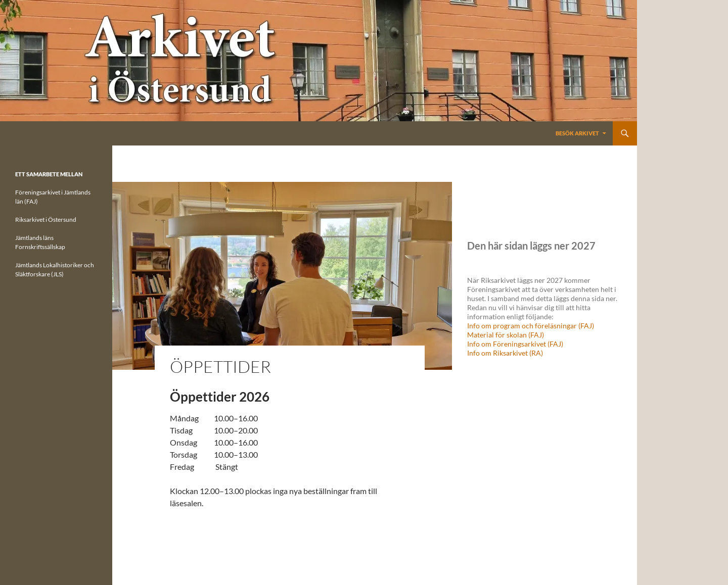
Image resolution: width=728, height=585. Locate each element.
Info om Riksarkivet (498, 353)
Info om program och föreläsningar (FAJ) (531, 326)
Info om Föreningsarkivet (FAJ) (515, 344)
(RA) (536, 353)
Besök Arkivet (577, 133)
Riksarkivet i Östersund (46, 220)
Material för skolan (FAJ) (506, 335)
